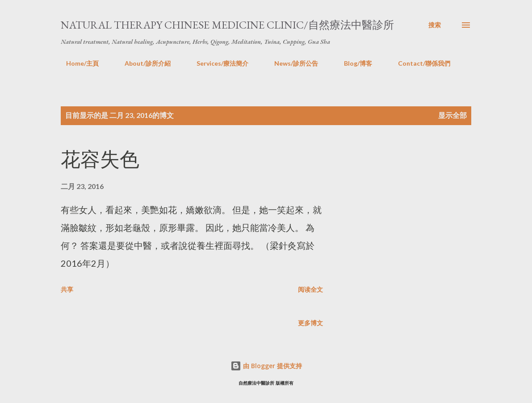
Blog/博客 (353, 63)
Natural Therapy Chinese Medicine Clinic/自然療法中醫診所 (227, 25)
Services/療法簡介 (217, 63)
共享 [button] (67, 289)
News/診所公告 (291, 63)
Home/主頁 (77, 63)
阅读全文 (310, 289)
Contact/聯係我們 (419, 63)
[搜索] (435, 25)
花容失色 (100, 159)
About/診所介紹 (142, 63)
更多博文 (310, 323)
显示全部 (452, 115)
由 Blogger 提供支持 (266, 366)
